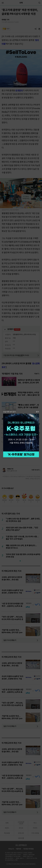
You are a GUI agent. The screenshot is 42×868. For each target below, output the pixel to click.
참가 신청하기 (21, 454)
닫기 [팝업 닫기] (38, 412)
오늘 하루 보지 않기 (9, 412)
